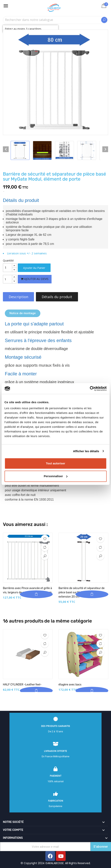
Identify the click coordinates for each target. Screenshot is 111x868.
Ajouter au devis (35, 279)
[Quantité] (8, 268)
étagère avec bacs (70, 685)
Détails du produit (57, 297)
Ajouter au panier (34, 268)
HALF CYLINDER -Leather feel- (22, 685)
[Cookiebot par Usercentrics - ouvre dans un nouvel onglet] (90, 389)
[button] (23, 313)
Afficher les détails (86, 451)
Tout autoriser (56, 463)
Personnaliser (56, 476)
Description (18, 297)
